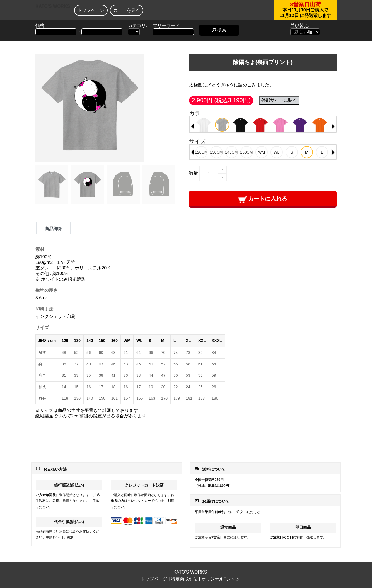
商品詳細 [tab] (54, 229)
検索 (219, 30)
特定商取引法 (184, 579)
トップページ (91, 10)
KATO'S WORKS (53, 6)
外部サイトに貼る (279, 100)
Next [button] (333, 126)
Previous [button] (192, 126)
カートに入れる (263, 199)
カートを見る (127, 10)
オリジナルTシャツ (221, 579)
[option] (204, 125)
